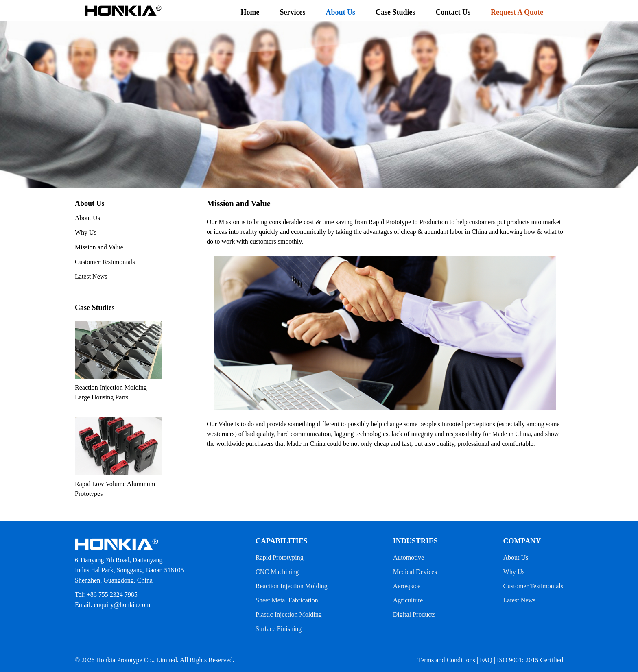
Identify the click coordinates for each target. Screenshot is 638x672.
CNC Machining (277, 572)
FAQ (486, 660)
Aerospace (407, 586)
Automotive (409, 557)
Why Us (86, 232)
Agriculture (408, 600)
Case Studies (395, 12)
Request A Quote (517, 12)
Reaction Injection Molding (292, 586)
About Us (340, 12)
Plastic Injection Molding (289, 614)
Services (292, 12)
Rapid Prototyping (280, 557)
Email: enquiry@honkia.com (113, 605)
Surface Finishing (279, 629)
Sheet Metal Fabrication (287, 600)
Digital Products (414, 614)
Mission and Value (99, 247)
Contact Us (453, 12)
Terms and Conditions (447, 660)
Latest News (91, 276)
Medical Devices (415, 572)
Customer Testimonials (105, 262)
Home (250, 12)
